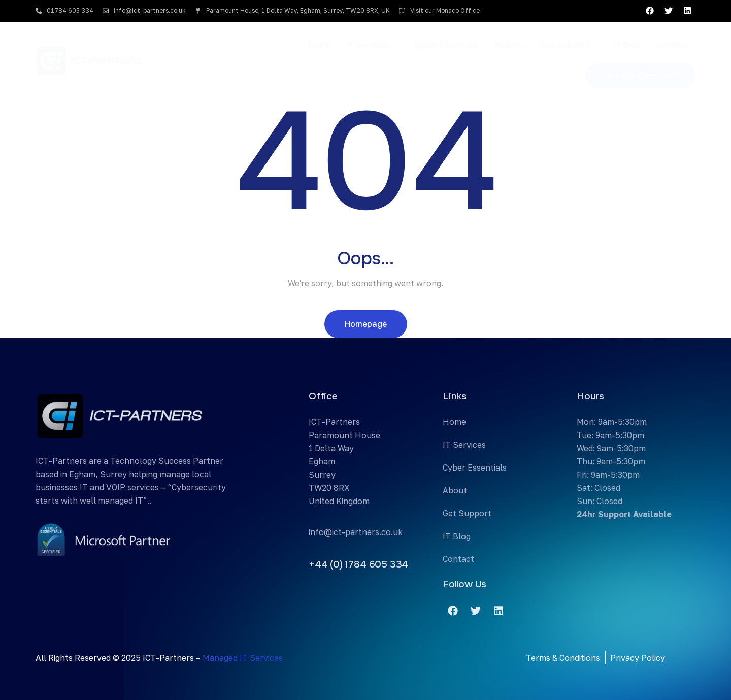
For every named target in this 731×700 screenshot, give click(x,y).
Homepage (366, 324)
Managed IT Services (243, 658)
